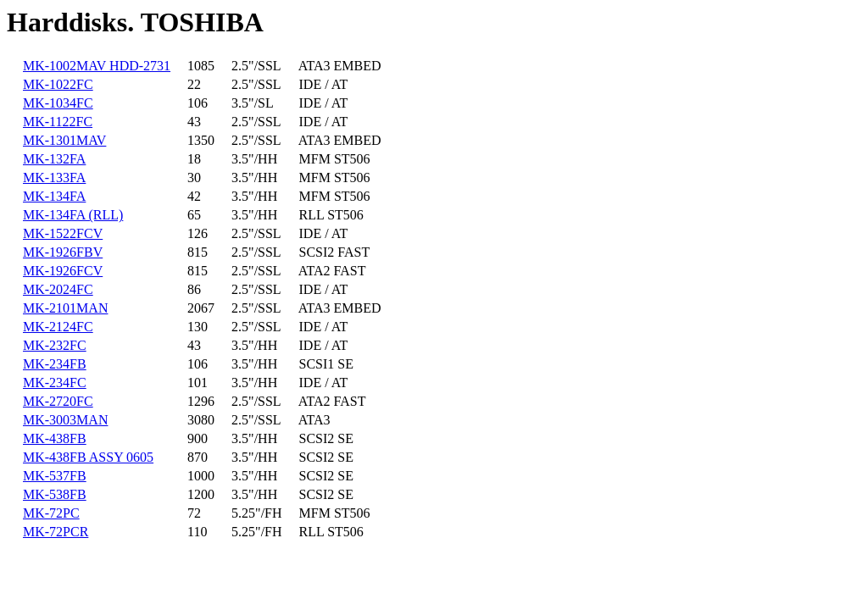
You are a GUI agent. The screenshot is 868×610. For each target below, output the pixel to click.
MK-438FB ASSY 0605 (88, 457)
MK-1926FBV (63, 252)
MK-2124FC (58, 327)
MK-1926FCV (63, 271)
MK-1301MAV (64, 140)
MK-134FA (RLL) (73, 215)
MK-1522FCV (63, 233)
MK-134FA (54, 196)
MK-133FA (54, 177)
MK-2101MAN (65, 308)
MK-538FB (55, 494)
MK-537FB (55, 476)
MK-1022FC (58, 84)
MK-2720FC (58, 401)
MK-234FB (55, 364)
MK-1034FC (58, 103)
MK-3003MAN (65, 420)
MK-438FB (55, 438)
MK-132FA (54, 159)
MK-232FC (55, 345)
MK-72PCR (56, 532)
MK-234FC (55, 383)
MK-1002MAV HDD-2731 (97, 66)
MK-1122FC (58, 122)
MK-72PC (51, 513)
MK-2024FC (58, 289)
